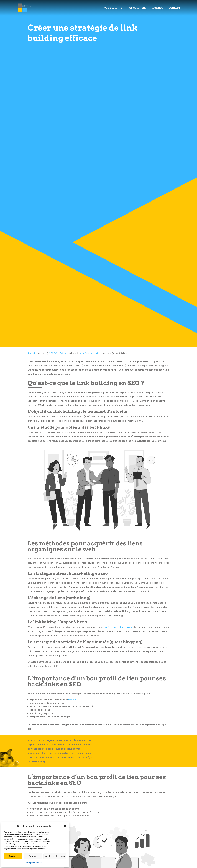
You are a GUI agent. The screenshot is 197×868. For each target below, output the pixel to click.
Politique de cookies (34, 863)
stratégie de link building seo (118, 627)
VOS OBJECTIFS (113, 8)
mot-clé (73, 700)
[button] (65, 826)
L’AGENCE (157, 8)
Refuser (33, 856)
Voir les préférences (55, 856)
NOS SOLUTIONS (137, 8)
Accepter (13, 856)
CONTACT (174, 8)
